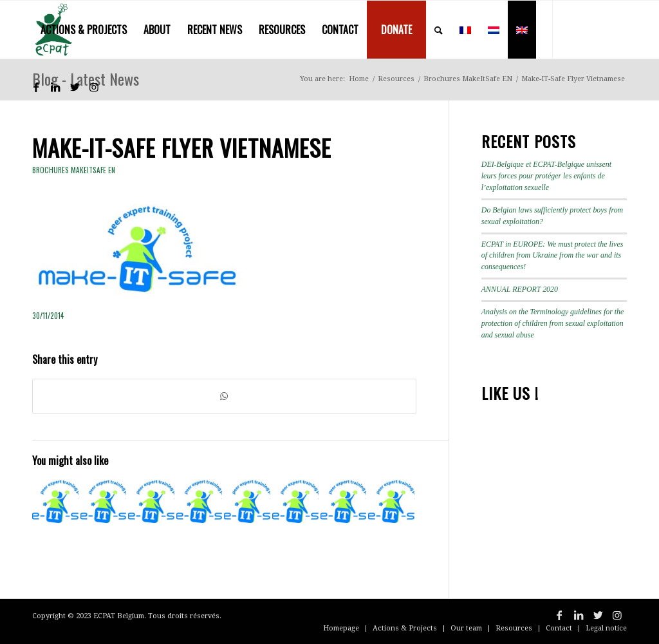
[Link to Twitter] (75, 87)
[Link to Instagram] (94, 87)
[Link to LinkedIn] (55, 87)
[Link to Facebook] (36, 87)
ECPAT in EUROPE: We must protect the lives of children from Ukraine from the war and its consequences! (552, 256)
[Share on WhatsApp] (224, 396)
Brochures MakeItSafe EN (74, 170)
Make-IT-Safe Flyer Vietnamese (182, 147)
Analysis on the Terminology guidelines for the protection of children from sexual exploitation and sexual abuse (553, 323)
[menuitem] (84, 30)
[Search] (439, 30)
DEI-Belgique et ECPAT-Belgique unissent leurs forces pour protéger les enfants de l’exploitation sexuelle (546, 176)
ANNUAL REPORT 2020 (520, 289)
